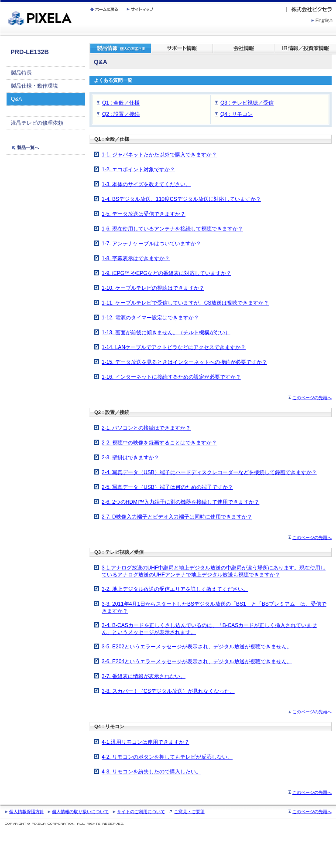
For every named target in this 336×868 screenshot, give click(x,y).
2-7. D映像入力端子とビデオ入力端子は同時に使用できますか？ (177, 517)
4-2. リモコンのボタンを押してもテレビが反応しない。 (167, 757)
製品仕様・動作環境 (34, 86)
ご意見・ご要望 (189, 812)
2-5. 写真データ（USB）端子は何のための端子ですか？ (167, 487)
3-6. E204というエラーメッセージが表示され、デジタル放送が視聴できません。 (197, 661)
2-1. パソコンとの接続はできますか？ (146, 428)
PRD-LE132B (30, 52)
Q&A (16, 99)
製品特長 (21, 73)
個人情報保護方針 (27, 812)
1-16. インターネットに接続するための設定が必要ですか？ (171, 377)
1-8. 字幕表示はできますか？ (136, 258)
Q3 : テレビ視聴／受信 (247, 103)
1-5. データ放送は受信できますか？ (144, 214)
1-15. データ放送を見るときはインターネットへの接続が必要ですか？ (184, 362)
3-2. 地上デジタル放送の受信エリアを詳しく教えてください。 (175, 589)
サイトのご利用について (141, 812)
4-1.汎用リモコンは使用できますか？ (146, 742)
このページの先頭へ (312, 398)
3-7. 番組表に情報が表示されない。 (144, 676)
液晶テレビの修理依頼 (37, 123)
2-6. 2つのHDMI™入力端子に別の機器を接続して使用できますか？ (180, 502)
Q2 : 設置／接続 (121, 114)
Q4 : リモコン (237, 114)
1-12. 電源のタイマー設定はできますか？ (150, 318)
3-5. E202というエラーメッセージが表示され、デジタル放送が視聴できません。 (197, 647)
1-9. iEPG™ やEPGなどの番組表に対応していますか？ (166, 273)
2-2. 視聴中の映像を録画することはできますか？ (159, 443)
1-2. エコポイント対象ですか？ (138, 170)
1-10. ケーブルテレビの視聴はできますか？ (153, 288)
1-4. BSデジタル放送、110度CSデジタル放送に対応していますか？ (181, 199)
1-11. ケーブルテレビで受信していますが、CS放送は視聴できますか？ (185, 303)
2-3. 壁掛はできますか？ (130, 458)
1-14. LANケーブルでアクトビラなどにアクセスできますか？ (174, 347)
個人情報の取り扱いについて (80, 812)
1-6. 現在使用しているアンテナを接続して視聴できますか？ (172, 229)
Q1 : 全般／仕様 (121, 103)
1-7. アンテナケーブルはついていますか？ (151, 244)
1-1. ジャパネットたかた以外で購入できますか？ (159, 155)
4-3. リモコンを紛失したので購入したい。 (151, 772)
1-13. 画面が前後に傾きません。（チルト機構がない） (166, 332)
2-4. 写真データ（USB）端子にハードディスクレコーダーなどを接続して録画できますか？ (209, 472)
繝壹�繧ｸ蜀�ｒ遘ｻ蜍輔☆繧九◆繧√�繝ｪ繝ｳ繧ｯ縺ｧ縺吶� (1, 0)
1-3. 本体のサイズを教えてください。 (146, 184)
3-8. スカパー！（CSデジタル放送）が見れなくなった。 (168, 691)
